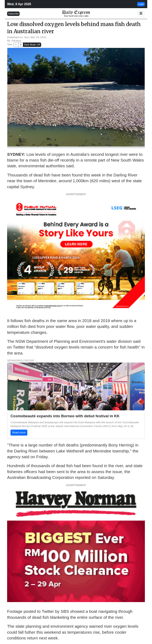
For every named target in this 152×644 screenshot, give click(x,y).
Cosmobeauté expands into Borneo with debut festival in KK (65, 416)
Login (141, 4)
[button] (141, 14)
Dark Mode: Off (32, 45)
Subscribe (13, 14)
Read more (19, 432)
